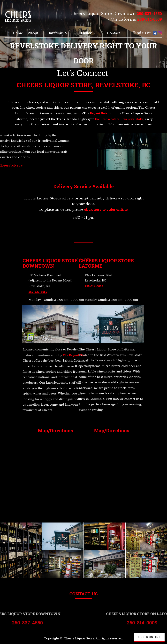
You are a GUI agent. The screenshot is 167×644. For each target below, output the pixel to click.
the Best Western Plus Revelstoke (119, 119)
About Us (33, 33)
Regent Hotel (99, 113)
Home (18, 33)
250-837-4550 (149, 14)
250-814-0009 (150, 19)
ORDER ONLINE (149, 637)
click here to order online (106, 209)
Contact (114, 33)
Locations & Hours (57, 33)
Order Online (87, 33)
